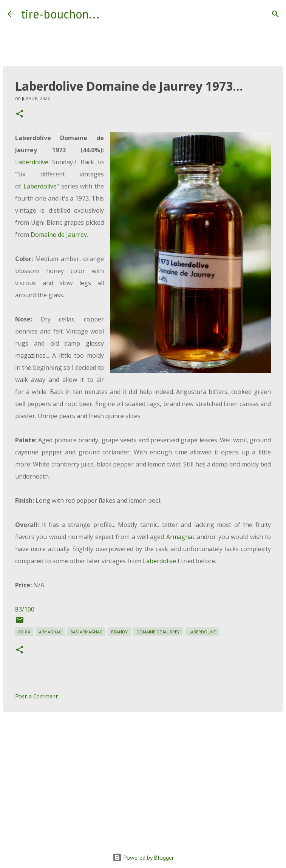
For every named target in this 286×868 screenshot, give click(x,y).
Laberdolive (32, 162)
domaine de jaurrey (158, 632)
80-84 (24, 632)
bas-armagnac (86, 632)
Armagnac (181, 537)
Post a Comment (37, 696)
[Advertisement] (143, 776)
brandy (119, 632)
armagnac (50, 632)
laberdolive (202, 632)
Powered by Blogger (143, 857)
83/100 (25, 609)
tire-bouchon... (60, 14)
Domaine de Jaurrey (59, 235)
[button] (20, 114)
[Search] (110, 14)
